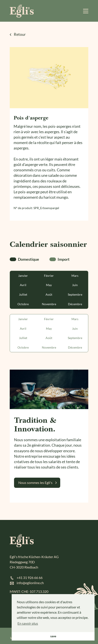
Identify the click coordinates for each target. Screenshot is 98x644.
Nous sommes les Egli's (35, 483)
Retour (18, 34)
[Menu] (86, 11)
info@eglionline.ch (30, 583)
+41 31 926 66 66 (30, 578)
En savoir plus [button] (28, 623)
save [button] (53, 636)
